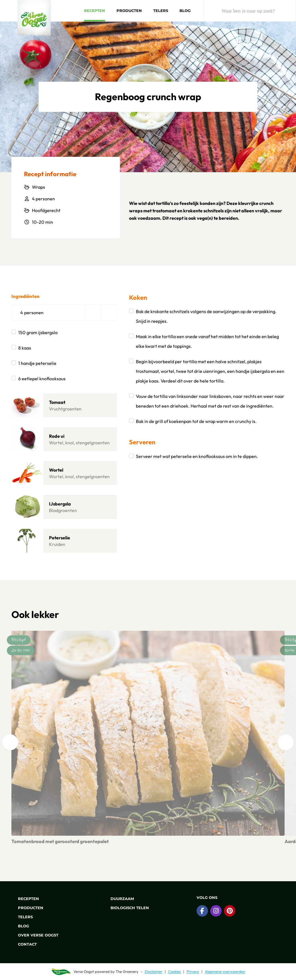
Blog (185, 11)
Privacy (193, 971)
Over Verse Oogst (35, 935)
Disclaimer (154, 971)
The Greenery (127, 971)
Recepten (95, 11)
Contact (24, 944)
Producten (129, 11)
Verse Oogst (84, 971)
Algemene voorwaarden (225, 971)
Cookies (174, 971)
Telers (161, 11)
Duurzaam (119, 899)
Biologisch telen (126, 908)
